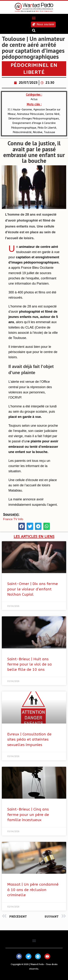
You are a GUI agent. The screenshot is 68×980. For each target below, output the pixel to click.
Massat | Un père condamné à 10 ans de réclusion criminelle (33, 890)
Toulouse (50, 132)
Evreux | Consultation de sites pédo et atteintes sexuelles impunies (29, 740)
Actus (34, 99)
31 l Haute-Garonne (20, 110)
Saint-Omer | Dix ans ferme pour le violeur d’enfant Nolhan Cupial (33, 589)
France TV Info (13, 519)
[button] (34, 18)
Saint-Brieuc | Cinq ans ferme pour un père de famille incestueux (28, 815)
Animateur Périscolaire (30, 114)
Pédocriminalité (22, 132)
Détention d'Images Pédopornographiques (34, 119)
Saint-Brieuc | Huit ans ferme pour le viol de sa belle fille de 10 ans (29, 664)
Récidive (38, 132)
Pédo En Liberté (47, 128)
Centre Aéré (52, 114)
